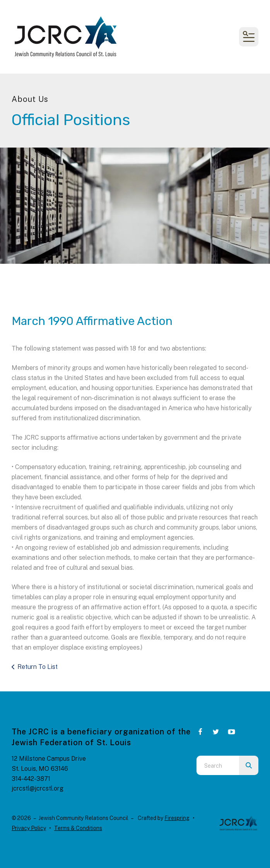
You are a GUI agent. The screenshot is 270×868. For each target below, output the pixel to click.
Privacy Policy (29, 828)
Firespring (177, 818)
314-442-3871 (31, 779)
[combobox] (218, 765)
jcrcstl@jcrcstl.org (38, 788)
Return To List (38, 667)
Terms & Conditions (78, 828)
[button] (249, 37)
